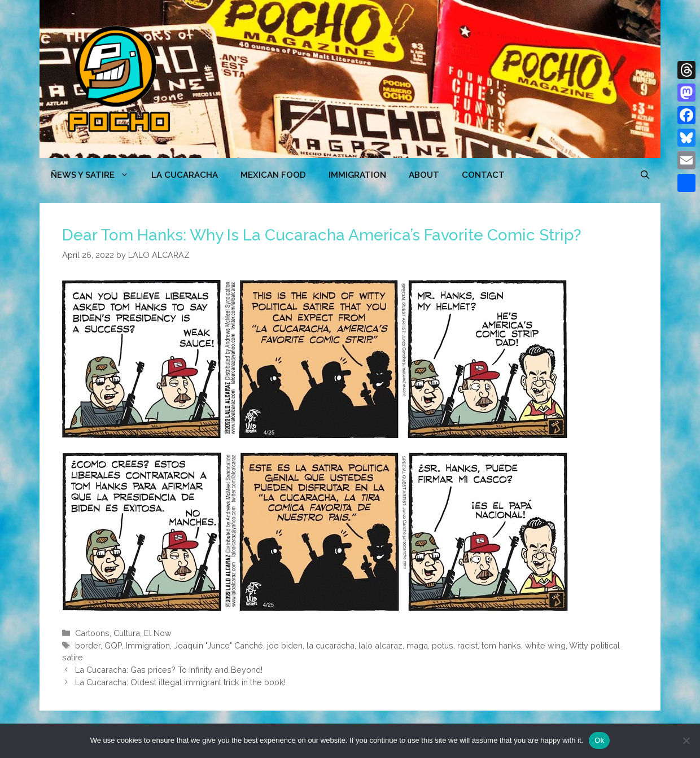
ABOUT (424, 175)
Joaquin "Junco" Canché (218, 645)
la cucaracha (331, 645)
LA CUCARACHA (185, 175)
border (88, 645)
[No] (686, 741)
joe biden (285, 645)
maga (417, 645)
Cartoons (92, 633)
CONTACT (483, 175)
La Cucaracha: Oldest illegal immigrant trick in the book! (180, 682)
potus (443, 645)
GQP (113, 645)
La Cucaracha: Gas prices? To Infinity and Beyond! (169, 670)
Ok (599, 740)
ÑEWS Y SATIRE (95, 175)
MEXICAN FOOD (273, 175)
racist (467, 645)
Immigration (357, 175)
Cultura (127, 633)
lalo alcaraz (380, 645)
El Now (158, 633)
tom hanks (501, 645)
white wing (545, 645)
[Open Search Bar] (645, 175)
